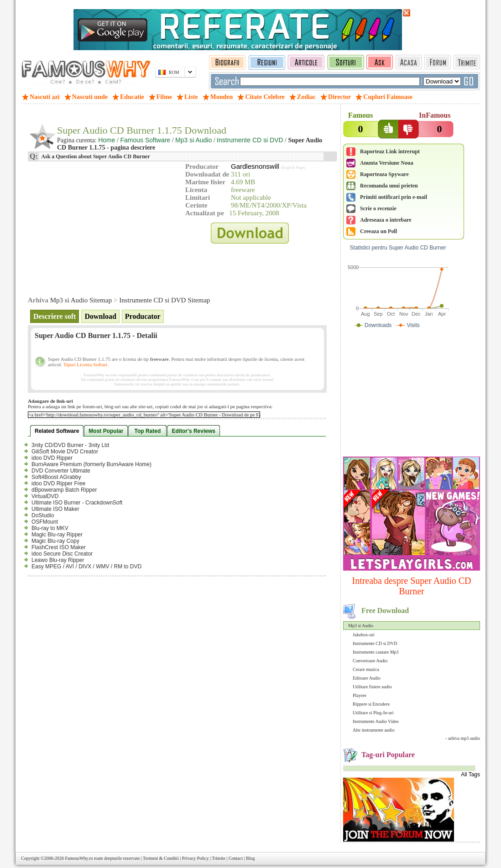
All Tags (470, 774)
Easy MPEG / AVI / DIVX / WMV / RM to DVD (86, 567)
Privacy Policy (196, 858)
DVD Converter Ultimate (61, 471)
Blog (250, 858)
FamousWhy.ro (79, 858)
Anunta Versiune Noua (387, 163)
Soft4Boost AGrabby (56, 477)
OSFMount (45, 522)
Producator (143, 316)
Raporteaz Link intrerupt (390, 151)
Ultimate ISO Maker (55, 509)
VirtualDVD (45, 496)
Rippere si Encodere (371, 704)
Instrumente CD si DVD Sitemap (164, 300)
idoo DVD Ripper (52, 458)
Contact (236, 858)
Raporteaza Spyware (384, 174)
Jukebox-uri (364, 635)
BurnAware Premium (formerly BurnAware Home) (91, 464)
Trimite (219, 858)
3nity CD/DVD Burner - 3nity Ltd (70, 445)
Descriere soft (55, 316)
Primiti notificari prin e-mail (394, 197)
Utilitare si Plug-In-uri (373, 713)
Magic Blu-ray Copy (55, 541)
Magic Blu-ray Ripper (57, 535)
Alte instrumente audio (374, 730)
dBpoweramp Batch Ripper (64, 490)
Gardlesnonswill (255, 166)
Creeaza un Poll (378, 231)
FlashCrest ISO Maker (59, 547)
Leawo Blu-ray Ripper (58, 560)
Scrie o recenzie (378, 208)
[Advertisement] (412, 395)
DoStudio (43, 515)
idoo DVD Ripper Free (58, 483)
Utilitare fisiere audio (372, 687)
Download (100, 316)
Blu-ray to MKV (50, 528)
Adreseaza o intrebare (386, 220)
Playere (360, 695)
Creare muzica (366, 669)
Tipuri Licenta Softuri (85, 364)
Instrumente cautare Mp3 (376, 652)
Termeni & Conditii (161, 858)
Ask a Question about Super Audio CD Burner (95, 156)
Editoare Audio (367, 678)
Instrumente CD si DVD (375, 643)
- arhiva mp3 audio (463, 738)
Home (107, 140)
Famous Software (145, 140)
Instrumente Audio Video (376, 721)
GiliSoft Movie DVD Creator (65, 452)
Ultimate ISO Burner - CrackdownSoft (77, 503)
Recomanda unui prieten (389, 186)
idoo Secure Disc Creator (62, 554)
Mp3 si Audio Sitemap (81, 300)
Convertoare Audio (370, 661)
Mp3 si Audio (361, 626)
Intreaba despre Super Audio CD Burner (411, 586)
